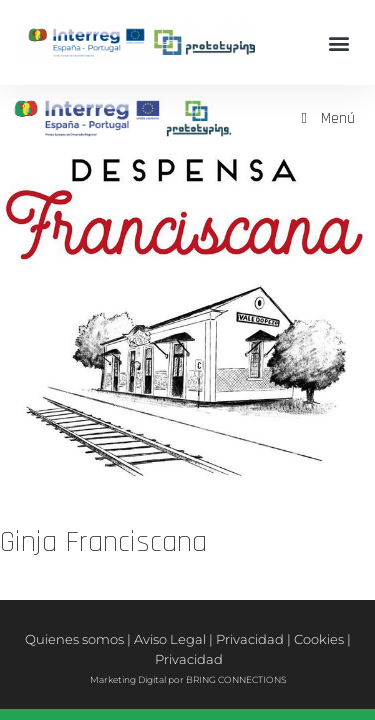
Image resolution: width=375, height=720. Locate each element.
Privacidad (250, 639)
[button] (338, 42)
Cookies (319, 639)
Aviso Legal (170, 639)
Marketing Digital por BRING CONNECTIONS (188, 679)
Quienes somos (74, 639)
